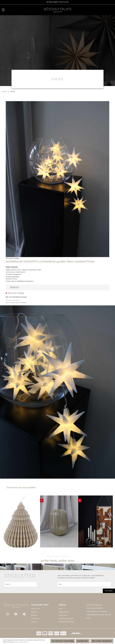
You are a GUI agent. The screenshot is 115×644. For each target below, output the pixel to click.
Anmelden (109, 591)
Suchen (34, 612)
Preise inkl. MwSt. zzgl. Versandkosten (16, 303)
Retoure (34, 622)
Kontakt (34, 615)
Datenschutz (64, 612)
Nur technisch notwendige (63, 641)
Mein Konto (36, 609)
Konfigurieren (83, 641)
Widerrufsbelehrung (66, 622)
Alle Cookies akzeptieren (102, 641)
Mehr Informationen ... (22, 642)
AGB (61, 609)
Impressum (63, 615)
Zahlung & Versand (66, 619)
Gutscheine (36, 619)
